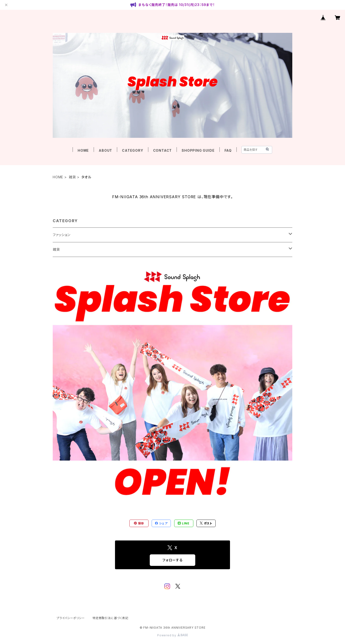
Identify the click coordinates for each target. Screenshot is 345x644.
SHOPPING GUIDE (198, 150)
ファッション (62, 235)
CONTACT (163, 150)
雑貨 (72, 177)
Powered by (172, 635)
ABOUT (105, 150)
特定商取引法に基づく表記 (110, 618)
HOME (83, 150)
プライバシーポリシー (71, 618)
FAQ (228, 150)
